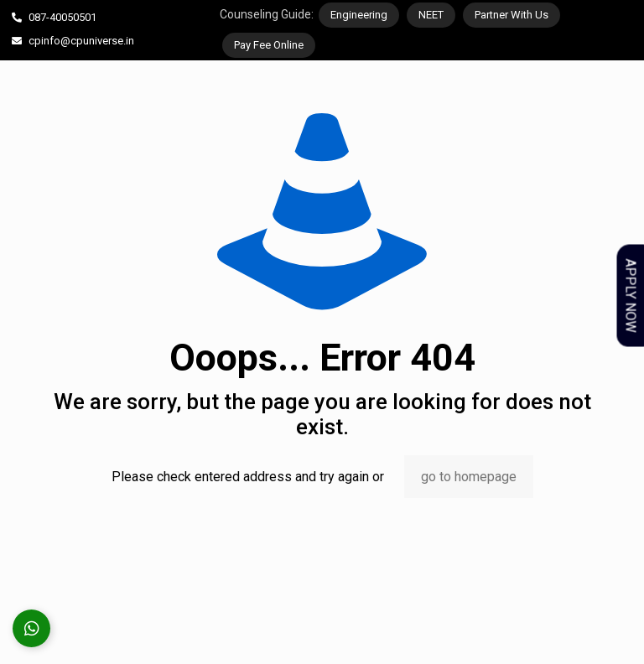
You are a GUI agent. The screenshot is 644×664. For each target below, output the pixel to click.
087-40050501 (62, 17)
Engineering (359, 15)
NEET (431, 15)
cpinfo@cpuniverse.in (81, 41)
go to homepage (469, 477)
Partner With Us (512, 15)
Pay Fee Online (269, 45)
